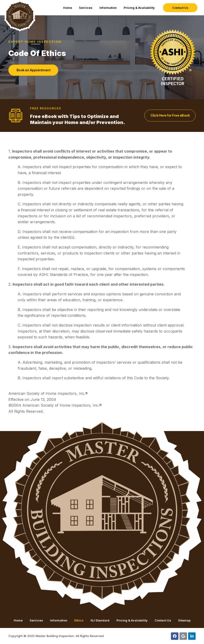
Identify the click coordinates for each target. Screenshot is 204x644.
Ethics (79, 620)
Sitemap (184, 620)
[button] (180, 8)
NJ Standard (100, 620)
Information (108, 8)
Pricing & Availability (139, 8)
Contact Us (163, 620)
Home (68, 8)
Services (86, 8)
